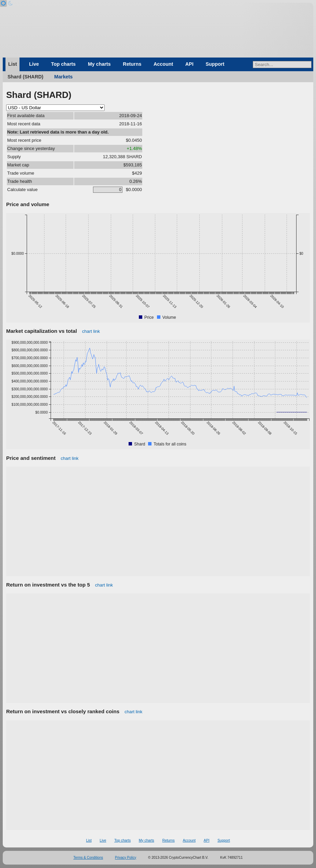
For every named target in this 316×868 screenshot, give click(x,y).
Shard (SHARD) (25, 77)
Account (163, 64)
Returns (132, 64)
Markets (63, 77)
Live (34, 64)
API (189, 64)
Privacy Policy (126, 858)
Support (215, 64)
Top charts (63, 64)
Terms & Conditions (88, 858)
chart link (91, 331)
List (12, 64)
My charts (99, 64)
